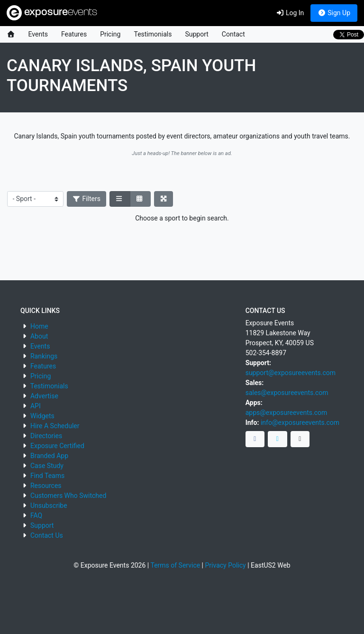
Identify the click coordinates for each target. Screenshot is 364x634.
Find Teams (47, 476)
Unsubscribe (49, 505)
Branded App (49, 456)
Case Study (47, 466)
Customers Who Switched (68, 496)
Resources (46, 486)
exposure (52, 13)
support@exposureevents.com (291, 373)
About (39, 336)
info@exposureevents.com (300, 423)
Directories (46, 436)
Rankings (44, 356)
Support (196, 34)
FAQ (36, 515)
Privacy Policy (226, 565)
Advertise (44, 396)
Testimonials (153, 34)
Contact (233, 34)
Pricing (110, 34)
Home (39, 326)
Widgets (42, 416)
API (36, 406)
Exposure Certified (57, 446)
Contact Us (47, 535)
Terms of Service (175, 565)
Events (38, 34)
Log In (290, 13)
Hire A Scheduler (55, 426)
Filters (87, 199)
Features (74, 34)
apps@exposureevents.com (287, 413)
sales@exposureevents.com (287, 393)
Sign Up (334, 13)
